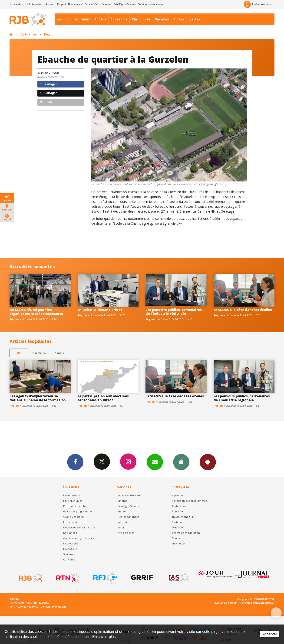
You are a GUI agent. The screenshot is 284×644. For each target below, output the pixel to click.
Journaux (83, 19)
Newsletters (155, 462)
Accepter (270, 634)
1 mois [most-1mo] (59, 353)
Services (162, 19)
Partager (48, 84)
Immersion (70, 522)
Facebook (75, 462)
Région (50, 34)
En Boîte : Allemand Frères (100, 310)
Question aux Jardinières (79, 538)
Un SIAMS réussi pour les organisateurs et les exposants (36, 312)
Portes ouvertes (187, 19)
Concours (69, 559)
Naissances (75, 4)
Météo (122, 511)
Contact (177, 538)
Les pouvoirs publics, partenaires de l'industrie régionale (174, 312)
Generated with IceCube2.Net (257, 603)
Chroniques (141, 19)
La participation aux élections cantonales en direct (103, 398)
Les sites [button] (17, 4)
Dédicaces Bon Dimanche (79, 527)
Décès (88, 4)
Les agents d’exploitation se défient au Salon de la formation (38, 398)
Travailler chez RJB (183, 517)
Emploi (61, 4)
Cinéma (122, 501)
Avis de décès (126, 533)
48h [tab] (19, 353)
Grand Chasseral (73, 517)
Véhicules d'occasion (151, 4)
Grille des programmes (78, 511)
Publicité (177, 511)
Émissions (119, 19)
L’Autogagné (71, 543)
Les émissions (72, 495)
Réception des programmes (189, 501)
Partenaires (179, 522)
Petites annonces (128, 517)
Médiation (178, 527)
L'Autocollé (70, 549)
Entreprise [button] (34, 4)
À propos (178, 495)
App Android (208, 462)
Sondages (69, 554)
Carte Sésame (103, 4)
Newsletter (179, 543)
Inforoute (50, 4)
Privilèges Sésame (125, 4)
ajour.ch (64, 19)
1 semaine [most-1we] (39, 353)
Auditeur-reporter (258, 4)
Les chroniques (73, 501)
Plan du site (59, 607)
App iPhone (181, 462)
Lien (46, 102)
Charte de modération (186, 533)
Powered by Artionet (225, 603)
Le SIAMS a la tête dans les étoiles (243, 310)
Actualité (28, 34)
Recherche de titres (76, 506)
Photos (100, 19)
